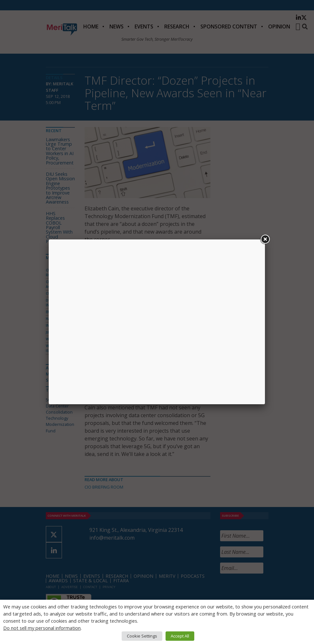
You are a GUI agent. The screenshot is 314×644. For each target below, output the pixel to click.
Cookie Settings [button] (142, 636)
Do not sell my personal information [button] (42, 628)
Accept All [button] (180, 636)
